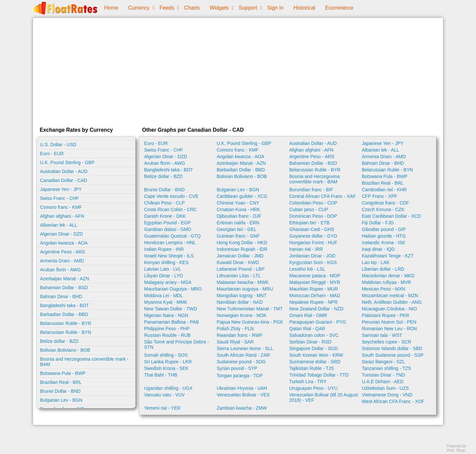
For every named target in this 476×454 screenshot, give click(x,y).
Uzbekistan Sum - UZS (385, 388)
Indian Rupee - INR (164, 249)
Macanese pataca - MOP (315, 276)
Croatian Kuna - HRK (239, 209)
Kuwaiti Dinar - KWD (238, 262)
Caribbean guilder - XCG (242, 196)
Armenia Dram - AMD (62, 261)
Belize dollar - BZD (59, 341)
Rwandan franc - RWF (240, 335)
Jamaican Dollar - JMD (240, 256)
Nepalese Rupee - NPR (313, 302)
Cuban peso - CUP (309, 209)
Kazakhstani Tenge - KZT (388, 256)
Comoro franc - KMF (61, 207)
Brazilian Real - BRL (61, 382)
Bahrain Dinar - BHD (61, 296)
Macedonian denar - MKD (388, 276)
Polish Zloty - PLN (235, 329)
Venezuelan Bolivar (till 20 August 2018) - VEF (324, 397)
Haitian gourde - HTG (384, 236)
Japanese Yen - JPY (61, 189)
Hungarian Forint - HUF (313, 243)
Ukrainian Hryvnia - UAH (242, 388)
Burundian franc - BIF (311, 190)
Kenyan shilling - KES (166, 262)
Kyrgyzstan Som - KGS (313, 262)
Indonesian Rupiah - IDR (242, 249)
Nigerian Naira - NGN (166, 315)
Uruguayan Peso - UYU (313, 388)
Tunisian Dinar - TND (384, 375)
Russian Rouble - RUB (167, 335)
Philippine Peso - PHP (167, 329)
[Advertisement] (238, 71)
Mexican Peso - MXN (384, 289)
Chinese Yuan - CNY (238, 203)
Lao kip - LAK (376, 262)
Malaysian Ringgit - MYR (315, 282)
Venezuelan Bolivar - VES (243, 395)
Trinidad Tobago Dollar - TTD (319, 375)
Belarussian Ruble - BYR (66, 323)
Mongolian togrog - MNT (242, 295)
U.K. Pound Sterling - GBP (67, 162)
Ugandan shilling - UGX (168, 388)
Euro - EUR (52, 154)
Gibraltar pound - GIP (384, 229)
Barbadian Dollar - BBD (64, 314)
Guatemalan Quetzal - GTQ (172, 236)
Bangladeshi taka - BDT (64, 305)
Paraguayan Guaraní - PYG (318, 322)
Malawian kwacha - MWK (243, 282)
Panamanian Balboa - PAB (172, 322)
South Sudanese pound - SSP (393, 355)
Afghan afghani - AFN (62, 216)
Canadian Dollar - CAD (63, 180)
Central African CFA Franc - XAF (323, 196)
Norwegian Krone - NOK (242, 315)
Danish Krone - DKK (165, 216)
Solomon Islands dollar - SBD (392, 348)
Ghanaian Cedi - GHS (312, 229)
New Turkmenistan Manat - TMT (250, 309)
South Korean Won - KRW (316, 355)
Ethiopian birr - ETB (309, 223)
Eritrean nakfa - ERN (238, 223)
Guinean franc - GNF (238, 236)
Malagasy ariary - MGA (168, 282)
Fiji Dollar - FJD (378, 223)
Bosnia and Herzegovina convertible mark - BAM (84, 362)
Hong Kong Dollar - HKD (242, 243)
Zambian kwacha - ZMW (242, 408)
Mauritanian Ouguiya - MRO (173, 289)
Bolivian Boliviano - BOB (65, 350)
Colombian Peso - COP (313, 203)
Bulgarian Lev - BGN (61, 400)
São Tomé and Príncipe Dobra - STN (177, 344)
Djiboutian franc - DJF (239, 216)
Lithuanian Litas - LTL (239, 276)
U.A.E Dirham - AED (383, 382)
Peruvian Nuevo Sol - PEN (389, 322)
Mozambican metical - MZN (390, 295)
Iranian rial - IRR (306, 249)
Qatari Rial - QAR (307, 329)
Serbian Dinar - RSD (310, 342)
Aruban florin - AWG (60, 270)
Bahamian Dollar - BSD (64, 288)
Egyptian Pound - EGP (167, 223)
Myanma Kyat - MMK (166, 302)
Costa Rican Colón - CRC (171, 209)
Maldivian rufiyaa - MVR (387, 282)
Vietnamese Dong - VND (387, 395)
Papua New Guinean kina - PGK (250, 322)
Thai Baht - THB (161, 375)
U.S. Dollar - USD (58, 145)
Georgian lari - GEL (237, 229)
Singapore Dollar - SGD (314, 348)
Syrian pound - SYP (237, 368)
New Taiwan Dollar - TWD (171, 309)
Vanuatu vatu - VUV (164, 395)
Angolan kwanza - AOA (64, 243)
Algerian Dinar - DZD (61, 234)
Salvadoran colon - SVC (314, 335)
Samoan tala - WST (382, 335)
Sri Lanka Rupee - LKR (168, 362)
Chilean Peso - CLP (164, 203)
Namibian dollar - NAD (240, 302)
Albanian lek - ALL (59, 225)
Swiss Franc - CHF (59, 198)
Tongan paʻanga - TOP (240, 376)
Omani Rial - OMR (308, 315)
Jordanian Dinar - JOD (312, 256)
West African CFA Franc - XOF (393, 401)
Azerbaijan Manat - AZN (65, 279)
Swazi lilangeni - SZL (384, 362)
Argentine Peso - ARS (62, 252)
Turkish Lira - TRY (308, 382)
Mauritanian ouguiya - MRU (245, 289)
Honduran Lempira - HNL (170, 243)
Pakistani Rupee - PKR (386, 315)
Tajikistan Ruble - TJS (312, 368)
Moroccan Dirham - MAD (315, 295)
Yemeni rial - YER (162, 408)
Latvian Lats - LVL (163, 269)
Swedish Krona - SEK (166, 368)
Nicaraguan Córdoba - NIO (390, 309)
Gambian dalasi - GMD (168, 229)
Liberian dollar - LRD (383, 269)
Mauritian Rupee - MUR (314, 289)
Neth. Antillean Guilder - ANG (392, 302)
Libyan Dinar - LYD (163, 276)
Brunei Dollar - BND (60, 391)
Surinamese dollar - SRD (315, 362)
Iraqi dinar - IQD (378, 249)
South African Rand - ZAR (243, 355)
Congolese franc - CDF (386, 203)
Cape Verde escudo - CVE (171, 196)
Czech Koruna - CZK (383, 209)
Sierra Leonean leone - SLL (245, 348)
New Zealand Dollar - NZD (316, 309)
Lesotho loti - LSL (307, 269)
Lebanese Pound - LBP (241, 269)
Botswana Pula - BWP (63, 373)
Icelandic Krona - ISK (384, 243)
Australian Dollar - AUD (64, 171)
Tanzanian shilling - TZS (387, 368)
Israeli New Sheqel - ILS (169, 256)
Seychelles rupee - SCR (387, 342)
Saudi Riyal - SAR (235, 342)
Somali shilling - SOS (166, 355)
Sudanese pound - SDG (241, 362)
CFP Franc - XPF (380, 196)
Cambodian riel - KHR (384, 190)
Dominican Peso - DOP (313, 216)
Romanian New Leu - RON (390, 329)
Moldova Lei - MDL (164, 295)
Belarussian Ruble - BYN (66, 332)
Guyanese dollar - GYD (313, 236)
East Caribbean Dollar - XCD (392, 216)
